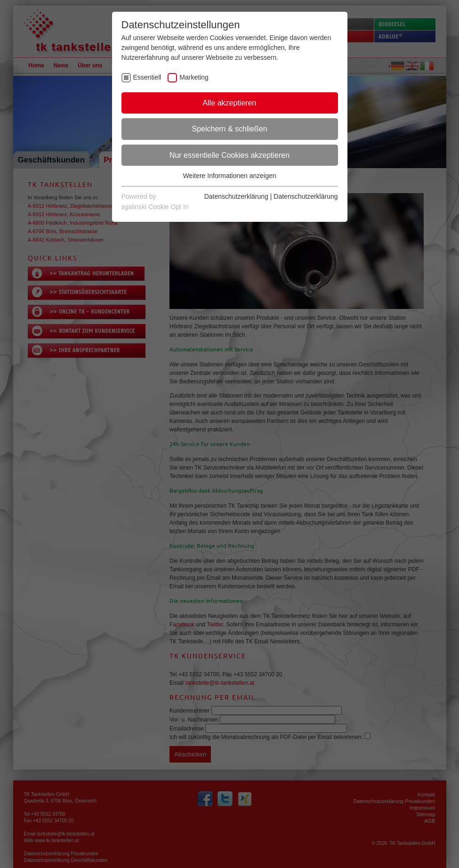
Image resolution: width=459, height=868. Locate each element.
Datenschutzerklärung (236, 196)
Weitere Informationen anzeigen (229, 176)
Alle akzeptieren (230, 103)
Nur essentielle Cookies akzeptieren (229, 155)
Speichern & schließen (229, 129)
